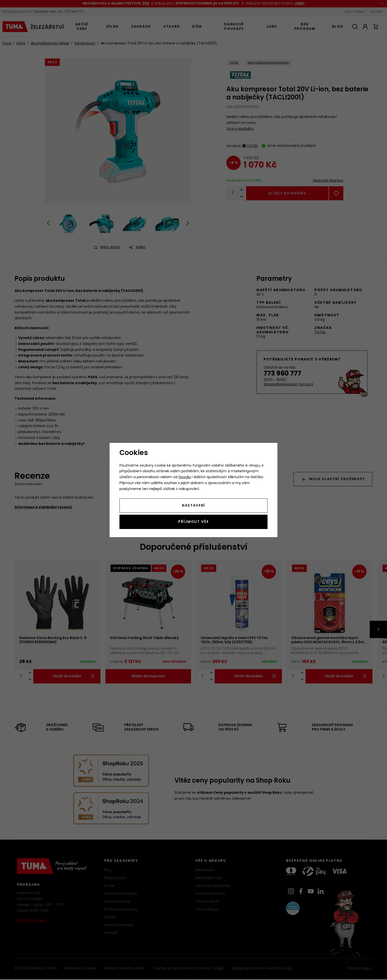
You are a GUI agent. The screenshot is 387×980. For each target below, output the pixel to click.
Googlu (185, 477)
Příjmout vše (193, 522)
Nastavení (193, 506)
